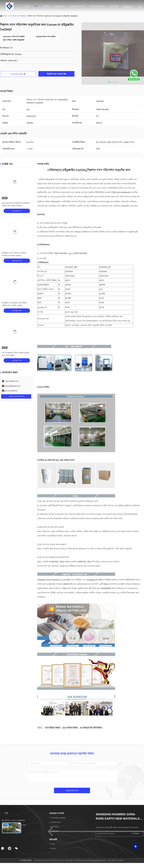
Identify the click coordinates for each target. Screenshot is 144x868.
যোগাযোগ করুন (97, 6)
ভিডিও (46, 6)
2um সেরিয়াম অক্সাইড (70, 728)
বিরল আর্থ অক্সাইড (19, 16)
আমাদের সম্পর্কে (77, 6)
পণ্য (36, 6)
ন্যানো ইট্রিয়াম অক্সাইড (53, 728)
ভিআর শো (60, 6)
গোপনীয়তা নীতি (26, 860)
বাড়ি (27, 6)
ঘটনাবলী (114, 6)
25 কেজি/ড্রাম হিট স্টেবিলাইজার (91, 728)
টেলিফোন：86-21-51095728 (13, 820)
